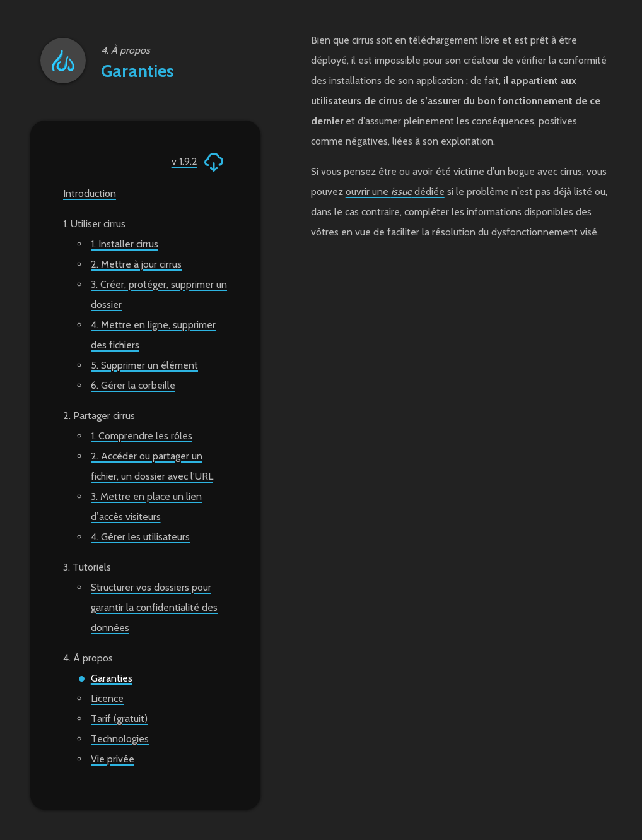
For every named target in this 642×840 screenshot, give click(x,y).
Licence (107, 698)
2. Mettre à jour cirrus (136, 264)
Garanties (112, 678)
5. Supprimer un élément (144, 365)
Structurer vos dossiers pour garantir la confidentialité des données (154, 607)
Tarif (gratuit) (119, 719)
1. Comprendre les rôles (142, 436)
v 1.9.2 (198, 162)
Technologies (120, 739)
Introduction (90, 193)
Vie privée (113, 759)
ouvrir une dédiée (395, 192)
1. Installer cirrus (125, 244)
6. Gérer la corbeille (133, 385)
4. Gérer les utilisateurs (140, 537)
